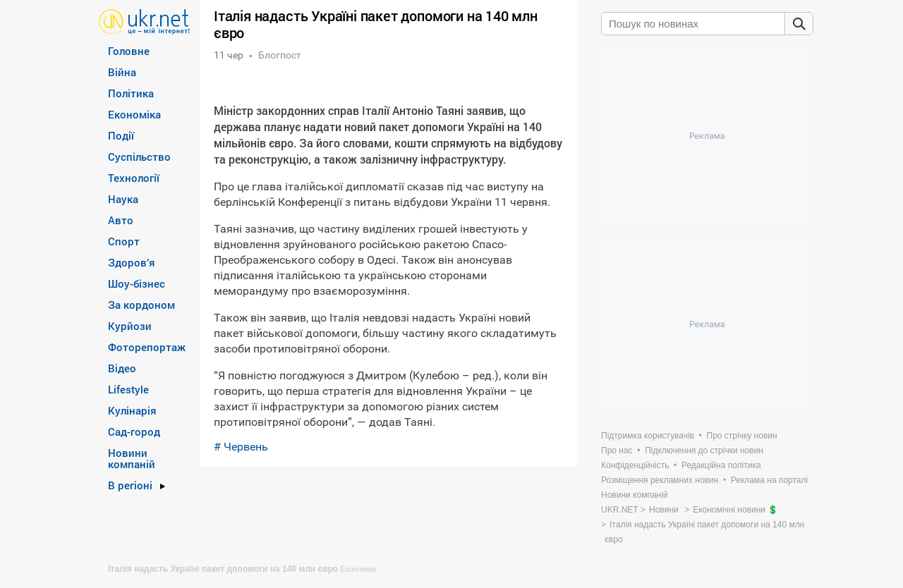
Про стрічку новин (742, 436)
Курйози (130, 326)
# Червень (241, 447)
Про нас (617, 451)
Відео (122, 368)
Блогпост (280, 55)
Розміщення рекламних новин (660, 480)
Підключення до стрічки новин (704, 451)
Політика (131, 93)
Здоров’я (132, 262)
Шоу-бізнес (137, 283)
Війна (122, 72)
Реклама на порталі (769, 480)
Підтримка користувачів (648, 436)
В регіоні (130, 485)
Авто (121, 220)
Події (121, 135)
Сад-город (134, 431)
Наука (123, 199)
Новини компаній (132, 458)
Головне (129, 51)
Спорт (124, 241)
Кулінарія (132, 410)
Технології (134, 178)
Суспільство (139, 157)
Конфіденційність (635, 465)
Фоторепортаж (147, 347)
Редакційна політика (721, 465)
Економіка (134, 114)
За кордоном (141, 305)
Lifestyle (128, 389)
